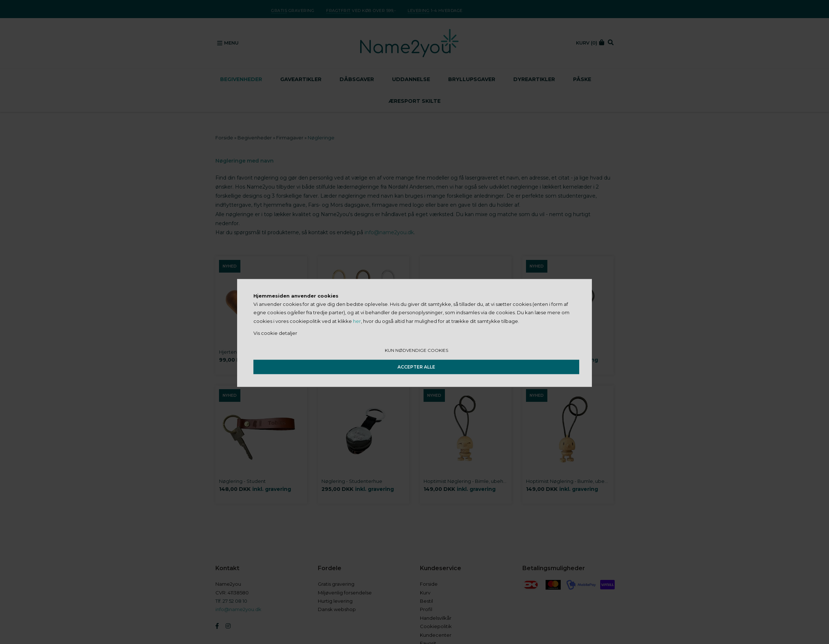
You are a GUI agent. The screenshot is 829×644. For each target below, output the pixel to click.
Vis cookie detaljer (275, 333)
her (357, 321)
